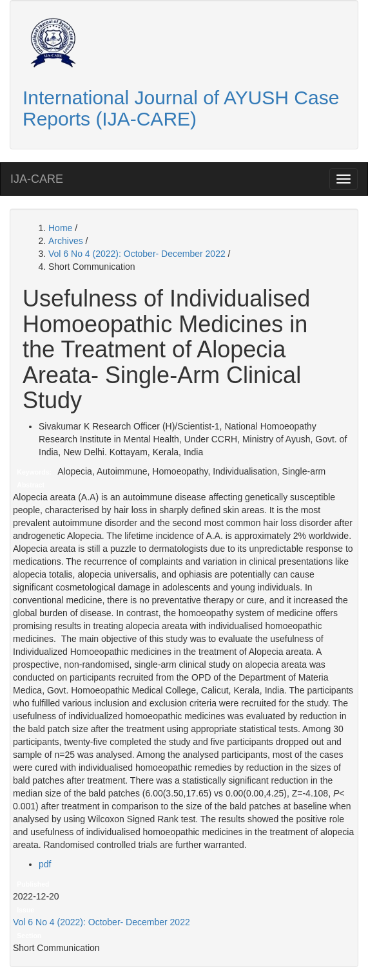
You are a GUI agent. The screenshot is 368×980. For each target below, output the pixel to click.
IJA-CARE (37, 179)
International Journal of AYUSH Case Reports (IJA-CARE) (181, 108)
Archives (67, 241)
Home (62, 228)
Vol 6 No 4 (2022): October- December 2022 (138, 254)
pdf (45, 864)
